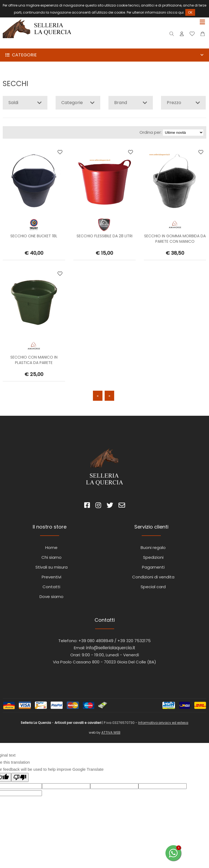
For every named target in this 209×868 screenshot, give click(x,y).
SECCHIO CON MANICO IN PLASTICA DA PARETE (34, 360)
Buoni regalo (153, 547)
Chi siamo (52, 557)
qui (181, 12)
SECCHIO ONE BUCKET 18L (34, 236)
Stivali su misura (52, 567)
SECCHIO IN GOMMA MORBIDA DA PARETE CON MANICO (175, 239)
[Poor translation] (20, 777)
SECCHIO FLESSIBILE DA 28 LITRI (105, 236)
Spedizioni (153, 557)
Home (51, 547)
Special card (153, 587)
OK (190, 12)
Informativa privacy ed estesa (163, 723)
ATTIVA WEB (111, 732)
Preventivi (52, 577)
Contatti (51, 587)
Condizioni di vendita (153, 577)
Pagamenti (153, 567)
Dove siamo (52, 597)
